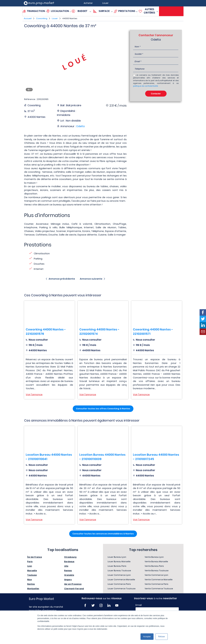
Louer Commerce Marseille (121, 580)
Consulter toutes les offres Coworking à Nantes (103, 409)
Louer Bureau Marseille (119, 562)
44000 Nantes (70, 18)
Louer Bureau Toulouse (119, 571)
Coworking (42, 18)
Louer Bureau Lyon (117, 557)
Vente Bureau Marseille (156, 562)
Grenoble (69, 575)
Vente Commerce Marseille (159, 580)
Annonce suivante (91, 279)
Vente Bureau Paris (154, 566)
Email (139, 605)
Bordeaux (69, 562)
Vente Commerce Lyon (156, 575)
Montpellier (33, 589)
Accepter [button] (147, 637)
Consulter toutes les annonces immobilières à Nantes (103, 534)
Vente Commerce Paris (157, 584)
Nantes (31, 584)
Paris (30, 562)
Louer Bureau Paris (117, 566)
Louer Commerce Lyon (119, 575)
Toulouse (32, 575)
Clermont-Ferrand (74, 589)
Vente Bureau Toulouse (157, 571)
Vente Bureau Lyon (154, 557)
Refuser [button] (162, 637)
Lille (66, 566)
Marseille (32, 571)
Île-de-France (35, 557)
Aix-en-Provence (73, 584)
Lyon (30, 566)
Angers (68, 580)
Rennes (68, 571)
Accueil (28, 18)
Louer (55, 18)
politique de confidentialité (145, 86)
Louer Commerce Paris (119, 584)
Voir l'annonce (34, 394)
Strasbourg (70, 557)
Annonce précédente (62, 279)
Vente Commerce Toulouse (159, 589)
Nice (29, 580)
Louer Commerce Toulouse (122, 589)
